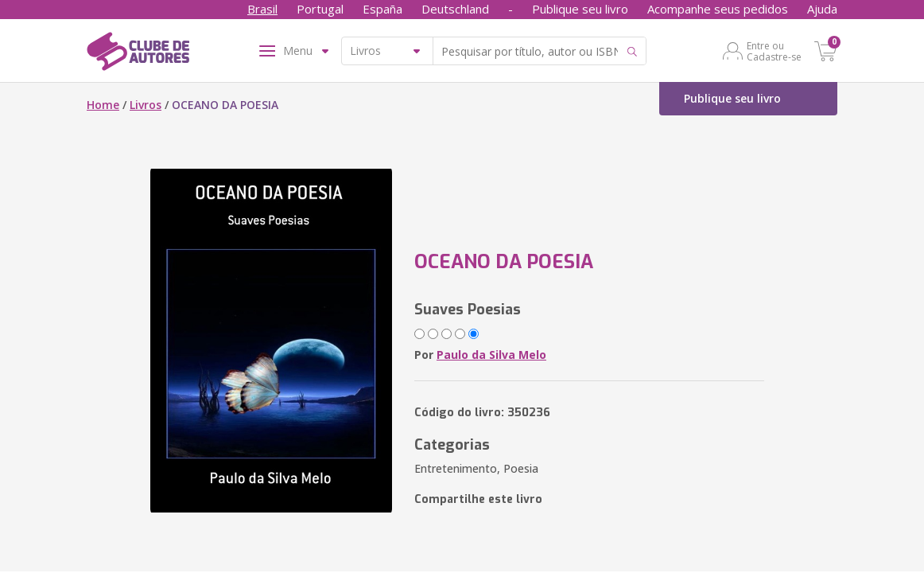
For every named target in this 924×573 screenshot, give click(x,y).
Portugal (320, 9)
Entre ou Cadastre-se (774, 51)
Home (103, 105)
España (382, 9)
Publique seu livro (580, 9)
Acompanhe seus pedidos (718, 9)
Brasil (262, 9)
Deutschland (455, 9)
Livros (146, 105)
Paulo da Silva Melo (491, 355)
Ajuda (822, 9)
